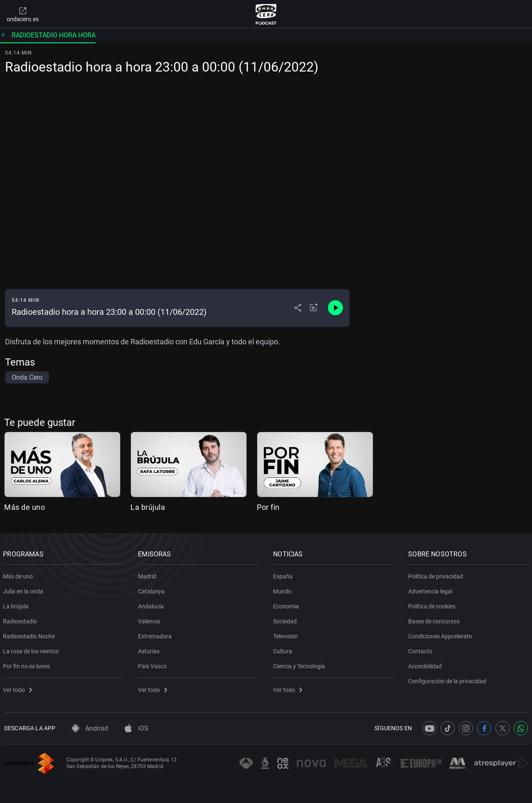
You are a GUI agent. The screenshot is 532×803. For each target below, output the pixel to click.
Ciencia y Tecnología (300, 665)
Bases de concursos (435, 620)
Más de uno (25, 507)
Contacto (421, 650)
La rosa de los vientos (32, 650)
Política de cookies (433, 605)
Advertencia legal (431, 590)
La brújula (148, 507)
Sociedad (286, 620)
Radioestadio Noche (30, 635)
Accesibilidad (426, 665)
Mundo (283, 590)
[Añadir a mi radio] (314, 308)
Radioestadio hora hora (48, 35)
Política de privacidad (437, 575)
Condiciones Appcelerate (441, 635)
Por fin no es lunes (28, 665)
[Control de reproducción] (335, 308)
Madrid (148, 575)
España (284, 575)
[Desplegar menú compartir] (298, 308)
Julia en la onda (24, 590)
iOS (137, 728)
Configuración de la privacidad (448, 679)
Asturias (150, 650)
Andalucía (152, 605)
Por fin (268, 507)
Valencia (150, 620)
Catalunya (153, 590)
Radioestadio (21, 620)
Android (90, 728)
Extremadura (156, 635)
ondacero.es (23, 14)
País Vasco (154, 665)
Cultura (284, 650)
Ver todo (19, 688)
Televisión (287, 635)
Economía (287, 605)
